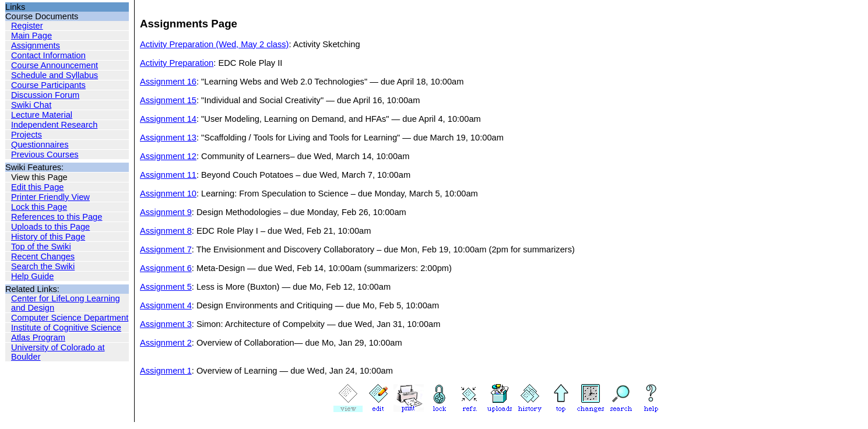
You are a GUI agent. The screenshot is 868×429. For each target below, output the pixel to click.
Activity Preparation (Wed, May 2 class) (214, 44)
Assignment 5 (166, 287)
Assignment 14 (168, 119)
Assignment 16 (168, 82)
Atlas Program (38, 337)
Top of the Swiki (41, 247)
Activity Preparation (177, 63)
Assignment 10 (168, 194)
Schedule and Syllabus (55, 75)
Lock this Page (39, 207)
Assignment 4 (166, 305)
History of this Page (48, 237)
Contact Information (48, 55)
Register (27, 26)
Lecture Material (42, 115)
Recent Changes (43, 256)
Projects (27, 135)
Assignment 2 (166, 343)
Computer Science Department (70, 318)
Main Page (31, 36)
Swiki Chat (31, 105)
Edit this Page (37, 187)
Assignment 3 (166, 324)
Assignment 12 (168, 156)
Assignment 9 (166, 212)
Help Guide (32, 276)
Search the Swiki (43, 266)
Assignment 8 (166, 231)
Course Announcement (55, 65)
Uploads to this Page (50, 227)
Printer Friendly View (50, 197)
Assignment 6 (166, 268)
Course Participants (48, 85)
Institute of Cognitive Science (66, 328)
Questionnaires (40, 145)
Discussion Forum (45, 95)
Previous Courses (45, 154)
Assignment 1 (166, 371)
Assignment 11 (168, 175)
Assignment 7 (166, 249)
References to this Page (57, 217)
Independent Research (54, 125)
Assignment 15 (168, 100)
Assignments (36, 45)
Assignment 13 (168, 138)
